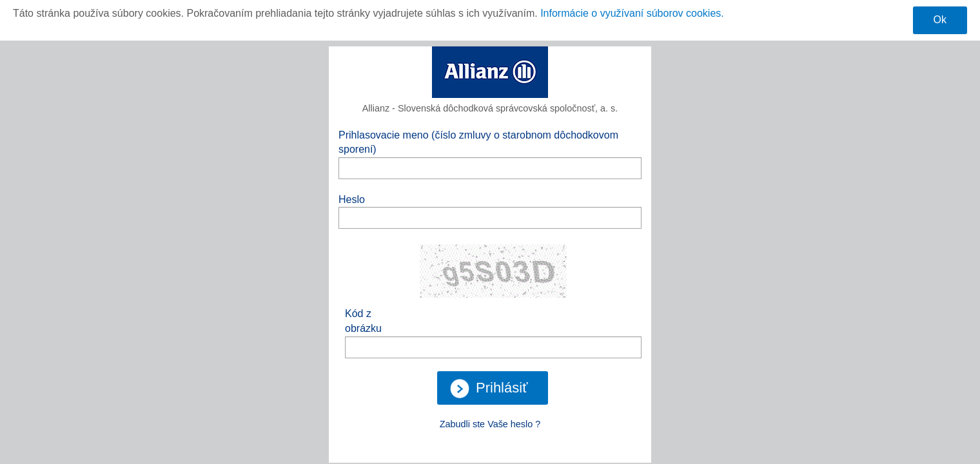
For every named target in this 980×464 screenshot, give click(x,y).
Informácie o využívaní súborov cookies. (632, 13)
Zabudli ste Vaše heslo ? (490, 424)
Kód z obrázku (363, 321)
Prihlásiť (489, 388)
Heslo (352, 199)
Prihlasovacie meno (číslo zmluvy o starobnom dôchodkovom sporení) (478, 142)
